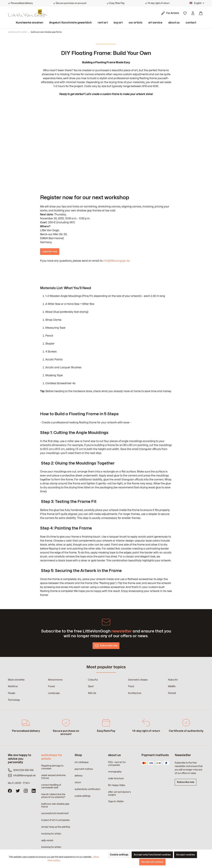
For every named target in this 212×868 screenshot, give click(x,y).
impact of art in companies (55, 820)
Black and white (16, 680)
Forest (51, 686)
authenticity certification (87, 789)
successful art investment (55, 813)
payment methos (84, 769)
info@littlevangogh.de (116, 261)
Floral (131, 686)
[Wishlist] (185, 13)
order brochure (116, 778)
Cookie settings (119, 855)
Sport (91, 686)
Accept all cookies (152, 862)
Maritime (13, 686)
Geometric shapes (138, 680)
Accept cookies (186, 855)
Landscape (54, 693)
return (78, 782)
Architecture (135, 693)
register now (50, 252)
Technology (14, 700)
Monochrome (55, 680)
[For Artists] (171, 13)
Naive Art (173, 680)
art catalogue (82, 762)
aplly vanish (47, 840)
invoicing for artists (51, 834)
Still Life (92, 693)
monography (115, 772)
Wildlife (172, 686)
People (12, 693)
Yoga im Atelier (116, 801)
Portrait (172, 693)
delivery (79, 776)
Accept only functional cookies (152, 855)
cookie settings (82, 796)
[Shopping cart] (201, 13)
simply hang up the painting (56, 827)
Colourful (93, 680)
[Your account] (193, 13)
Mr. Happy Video (117, 785)
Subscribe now (186, 782)
